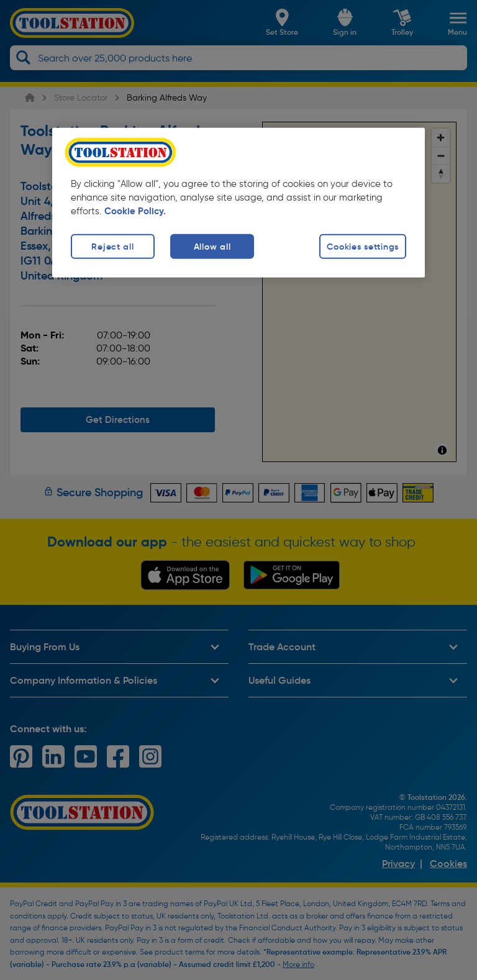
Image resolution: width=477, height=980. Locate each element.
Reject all (112, 246)
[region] (238, 202)
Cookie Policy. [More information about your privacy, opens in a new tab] (135, 211)
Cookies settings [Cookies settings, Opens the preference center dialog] (363, 246)
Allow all (212, 246)
